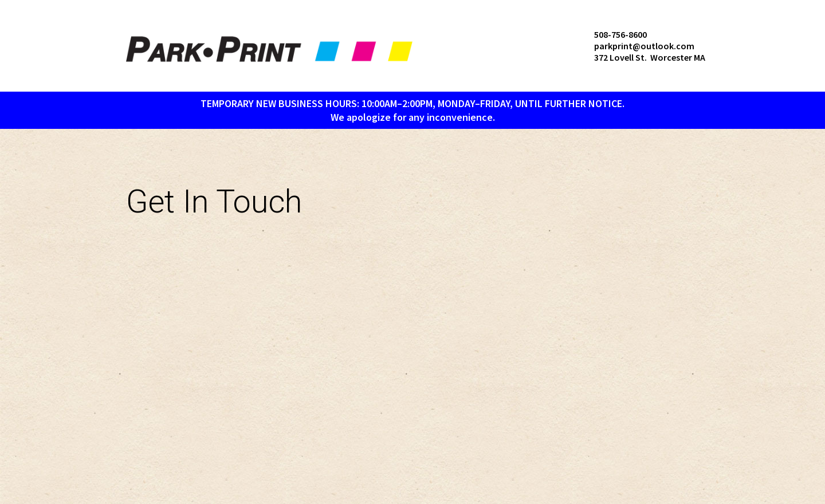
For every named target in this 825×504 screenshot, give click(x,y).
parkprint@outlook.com (644, 46)
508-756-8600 (620, 34)
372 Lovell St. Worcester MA (650, 57)
